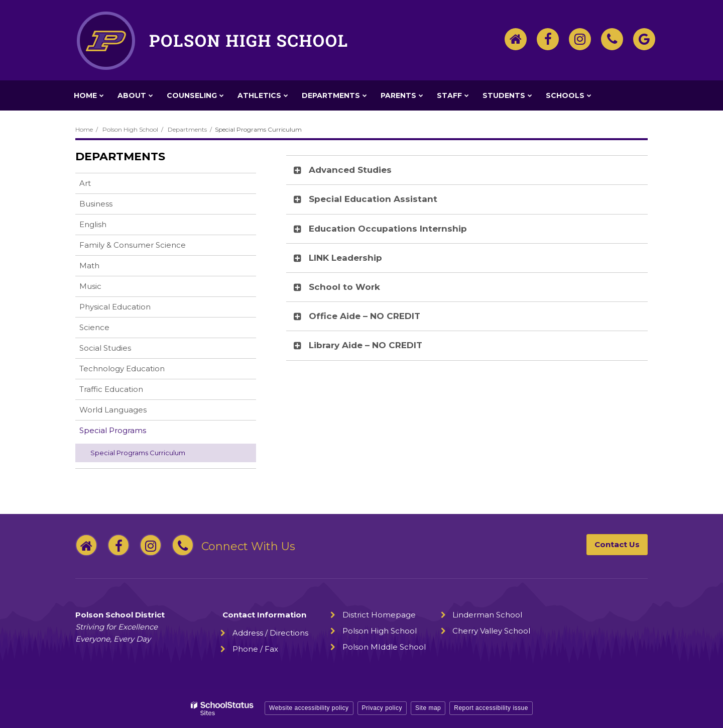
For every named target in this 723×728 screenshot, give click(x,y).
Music (90, 286)
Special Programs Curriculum (138, 453)
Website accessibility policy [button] (309, 708)
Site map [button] (428, 708)
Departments (187, 129)
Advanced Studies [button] (350, 170)
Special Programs (113, 430)
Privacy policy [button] (382, 708)
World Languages (113, 410)
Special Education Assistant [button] (373, 199)
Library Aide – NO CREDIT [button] (366, 345)
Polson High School (130, 129)
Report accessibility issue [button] (491, 708)
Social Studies (105, 348)
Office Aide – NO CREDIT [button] (365, 316)
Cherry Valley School (491, 631)
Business (96, 204)
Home (84, 129)
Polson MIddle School (384, 647)
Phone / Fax (255, 649)
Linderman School (487, 615)
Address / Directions (270, 633)
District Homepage (379, 615)
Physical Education (115, 307)
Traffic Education (111, 389)
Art (85, 183)
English (93, 224)
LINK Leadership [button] (345, 258)
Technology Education (122, 369)
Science (94, 327)
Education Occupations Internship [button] (388, 229)
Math (89, 266)
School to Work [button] (344, 287)
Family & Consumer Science (133, 245)
